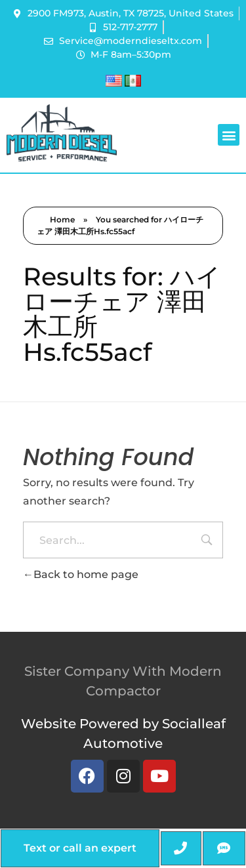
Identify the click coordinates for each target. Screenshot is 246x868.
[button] (229, 135)
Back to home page (81, 574)
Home (62, 219)
